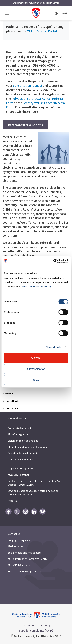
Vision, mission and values (23, 441)
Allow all (36, 358)
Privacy (46, 625)
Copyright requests (19, 540)
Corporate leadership (20, 428)
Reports (12, 501)
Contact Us (12, 409)
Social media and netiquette (24, 553)
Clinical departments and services (27, 447)
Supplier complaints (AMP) (36, 631)
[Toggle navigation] (7, 13)
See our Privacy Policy (37, 286)
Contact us (14, 534)
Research (11, 394)
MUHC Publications (19, 565)
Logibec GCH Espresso (20, 469)
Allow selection (36, 369)
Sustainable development (22, 453)
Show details (54, 347)
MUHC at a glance (18, 434)
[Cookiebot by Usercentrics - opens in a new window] (53, 261)
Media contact (16, 546)
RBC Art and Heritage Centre (24, 572)
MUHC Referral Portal (42, 31)
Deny (36, 380)
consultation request (28, 86)
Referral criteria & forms (25, 125)
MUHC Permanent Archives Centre (28, 559)
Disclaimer (28, 625)
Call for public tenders (20, 460)
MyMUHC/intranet (18, 475)
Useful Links (12, 401)
